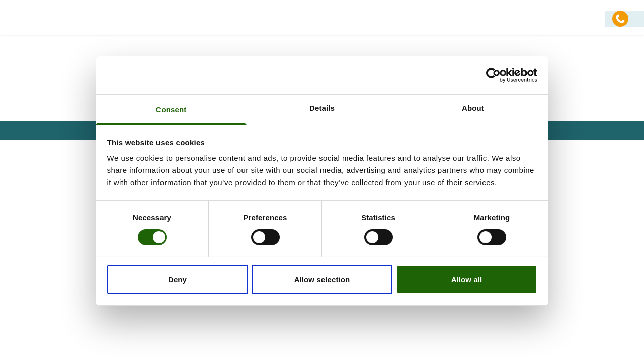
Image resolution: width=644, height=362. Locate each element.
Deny (177, 279)
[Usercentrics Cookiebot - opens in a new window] (493, 75)
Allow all (467, 279)
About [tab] (473, 108)
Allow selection (322, 279)
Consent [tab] (171, 109)
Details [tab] (322, 108)
